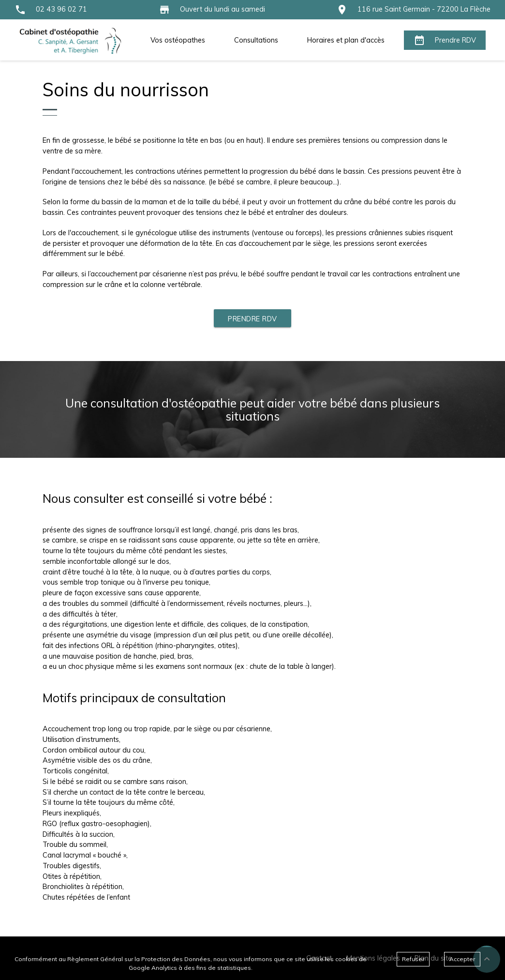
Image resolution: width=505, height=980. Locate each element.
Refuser (413, 959)
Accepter (462, 959)
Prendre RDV (252, 319)
